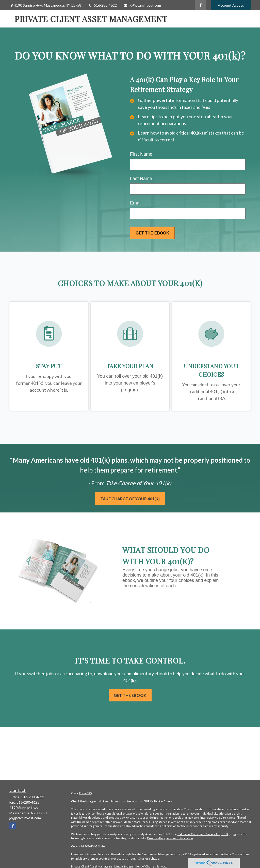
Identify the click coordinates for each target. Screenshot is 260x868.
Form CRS (85, 793)
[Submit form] (152, 233)
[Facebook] (200, 5)
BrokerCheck (163, 801)
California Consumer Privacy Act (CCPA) (204, 834)
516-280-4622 (102, 5)
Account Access (231, 5)
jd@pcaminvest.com (142, 5)
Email (136, 203)
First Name (141, 154)
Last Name (141, 179)
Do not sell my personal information (170, 838)
